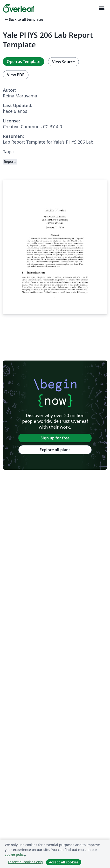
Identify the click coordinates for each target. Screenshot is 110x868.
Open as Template (24, 62)
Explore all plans (55, 450)
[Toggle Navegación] (102, 8)
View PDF (16, 75)
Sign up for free (55, 438)
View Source (63, 62)
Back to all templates (24, 19)
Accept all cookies (64, 862)
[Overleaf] (19, 8)
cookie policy (15, 854)
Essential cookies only (25, 862)
